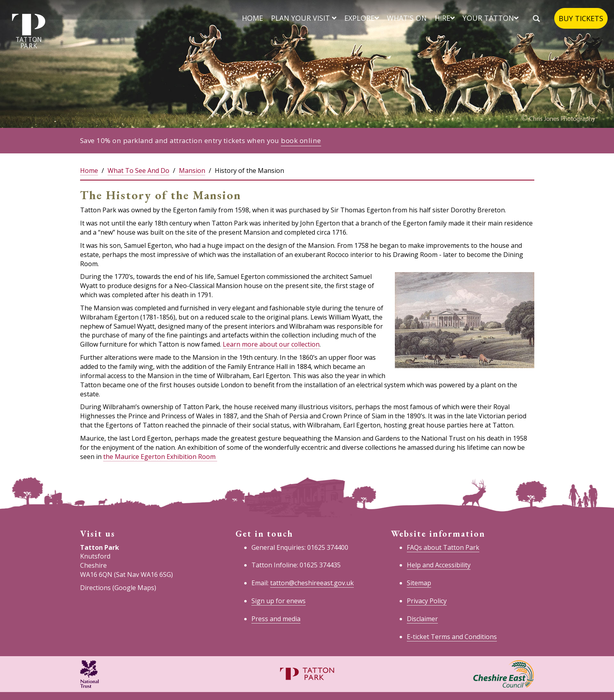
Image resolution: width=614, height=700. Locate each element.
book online (301, 140)
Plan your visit (304, 18)
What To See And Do (138, 171)
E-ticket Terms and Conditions (452, 637)
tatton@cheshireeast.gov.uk (312, 583)
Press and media (276, 619)
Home (252, 18)
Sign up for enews (279, 601)
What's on (407, 18)
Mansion (192, 171)
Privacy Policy (427, 601)
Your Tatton (490, 18)
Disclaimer (422, 619)
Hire (445, 18)
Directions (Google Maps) (118, 588)
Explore (362, 18)
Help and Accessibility (439, 565)
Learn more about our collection (271, 344)
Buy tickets (581, 18)
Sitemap (419, 583)
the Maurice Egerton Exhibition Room (160, 457)
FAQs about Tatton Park (443, 547)
